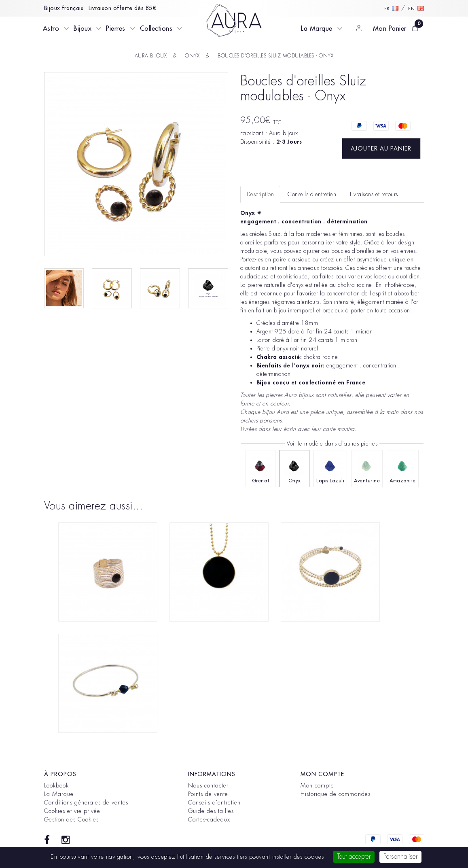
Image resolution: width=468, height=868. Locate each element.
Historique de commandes (336, 794)
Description (260, 194)
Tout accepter (354, 857)
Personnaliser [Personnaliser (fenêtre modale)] (400, 857)
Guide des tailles (211, 811)
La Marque (317, 29)
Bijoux (83, 29)
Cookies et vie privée (72, 811)
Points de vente (208, 794)
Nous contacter (208, 785)
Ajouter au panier (381, 149)
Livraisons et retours (374, 194)
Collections (156, 29)
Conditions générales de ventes (86, 802)
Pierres (116, 29)
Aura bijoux (284, 133)
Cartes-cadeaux (209, 819)
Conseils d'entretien (214, 802)
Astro (51, 29)
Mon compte (317, 785)
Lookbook (56, 785)
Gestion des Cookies (71, 819)
